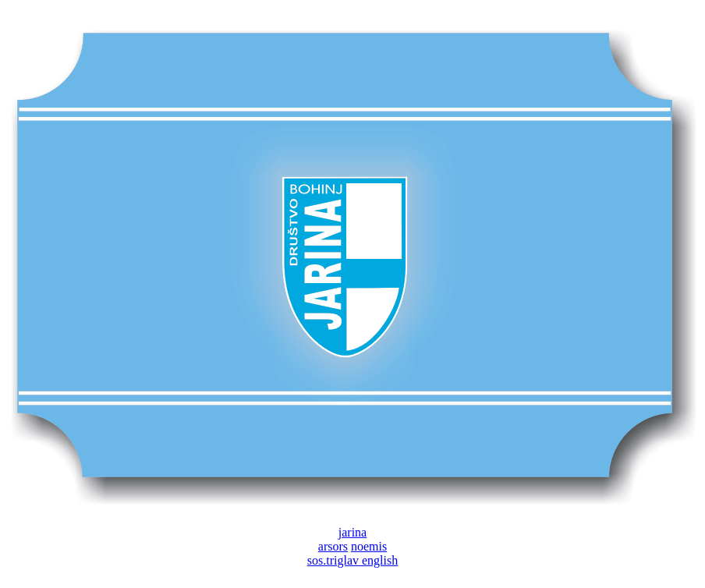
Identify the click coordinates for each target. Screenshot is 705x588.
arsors (333, 546)
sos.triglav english (352, 560)
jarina (352, 532)
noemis (369, 546)
